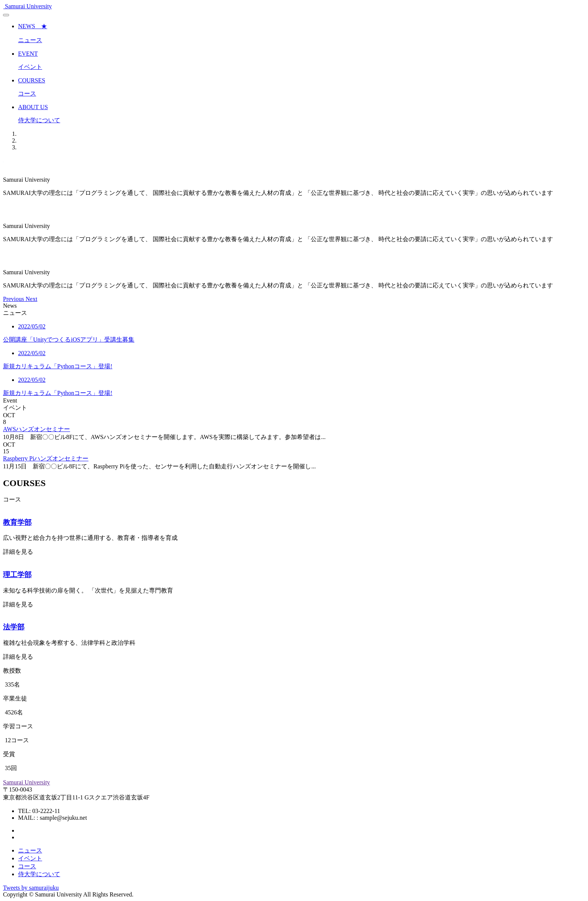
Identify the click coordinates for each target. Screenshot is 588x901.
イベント (30, 858)
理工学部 (17, 575)
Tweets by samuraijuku (31, 888)
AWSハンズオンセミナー (36, 429)
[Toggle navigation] (6, 15)
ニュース (30, 850)
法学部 (14, 627)
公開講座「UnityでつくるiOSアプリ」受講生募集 (69, 340)
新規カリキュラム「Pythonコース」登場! (58, 366)
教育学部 (17, 522)
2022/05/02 (32, 326)
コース (27, 866)
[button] (14, 299)
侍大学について (39, 874)
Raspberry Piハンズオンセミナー (46, 458)
